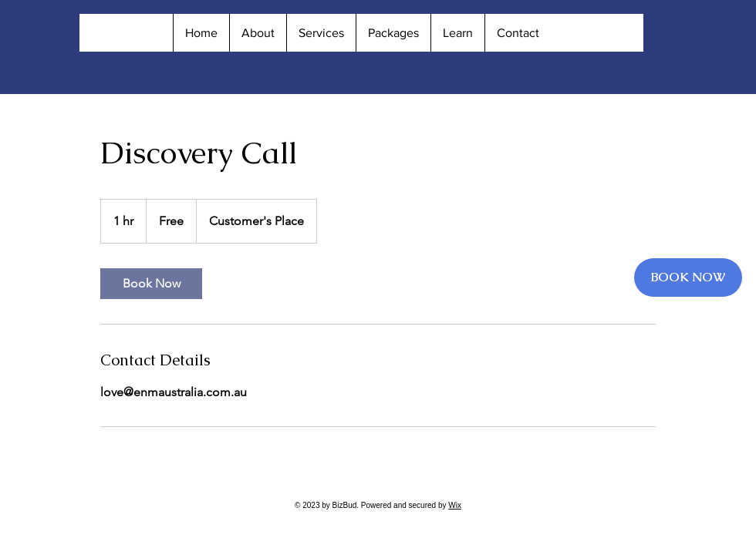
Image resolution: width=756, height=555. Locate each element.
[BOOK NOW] (688, 277)
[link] (151, 284)
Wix (455, 505)
